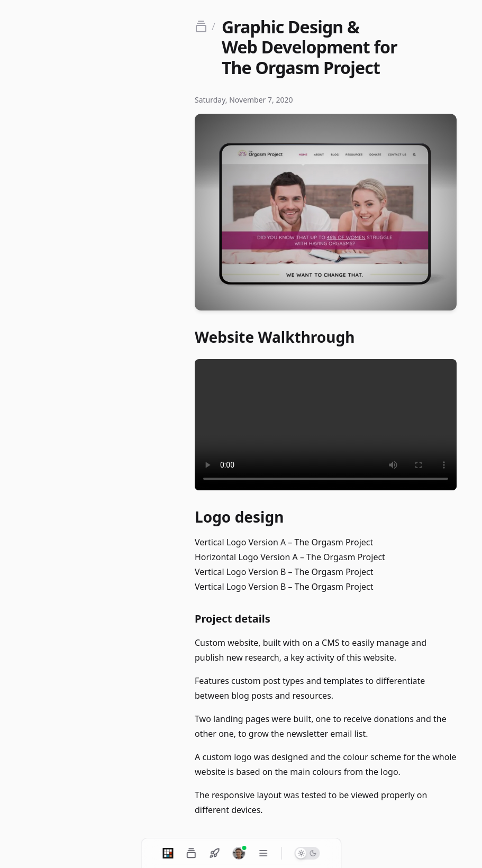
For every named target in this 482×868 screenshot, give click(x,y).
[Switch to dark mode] (307, 853)
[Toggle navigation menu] (263, 853)
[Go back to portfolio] (205, 26)
